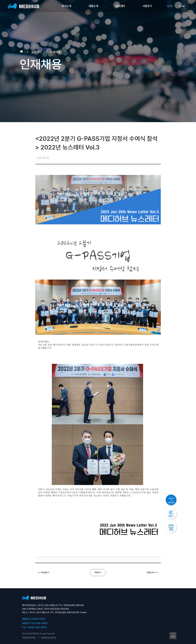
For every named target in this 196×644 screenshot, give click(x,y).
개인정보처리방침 (29, 638)
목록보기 (98, 572)
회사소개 (66, 6)
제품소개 (93, 6)
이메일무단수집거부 (48, 638)
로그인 (170, 6)
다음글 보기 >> (152, 572)
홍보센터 (120, 6)
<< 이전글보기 (43, 572)
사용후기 (147, 6)
